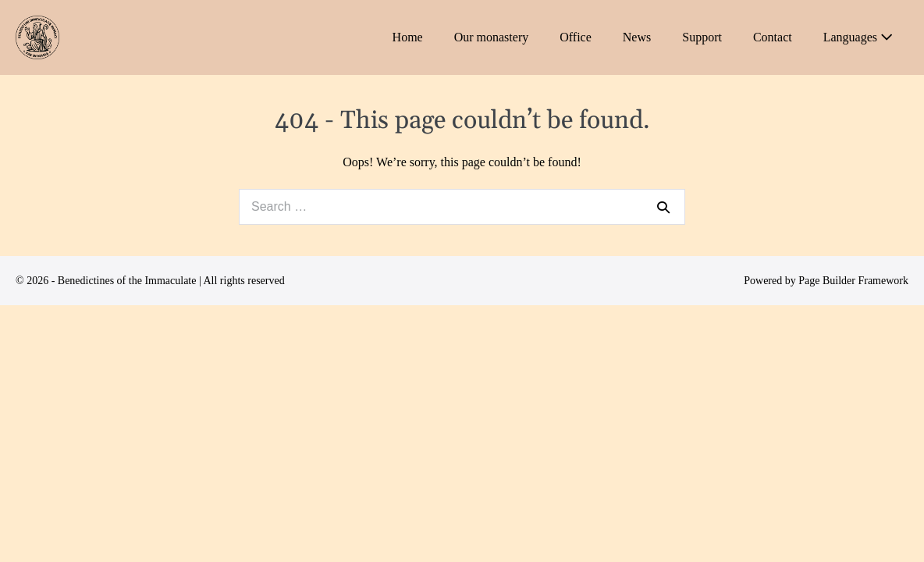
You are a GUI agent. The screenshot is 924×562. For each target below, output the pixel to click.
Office (576, 37)
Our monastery (492, 37)
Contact (773, 37)
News (637, 37)
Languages (858, 37)
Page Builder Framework (853, 281)
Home (408, 37)
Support (702, 37)
